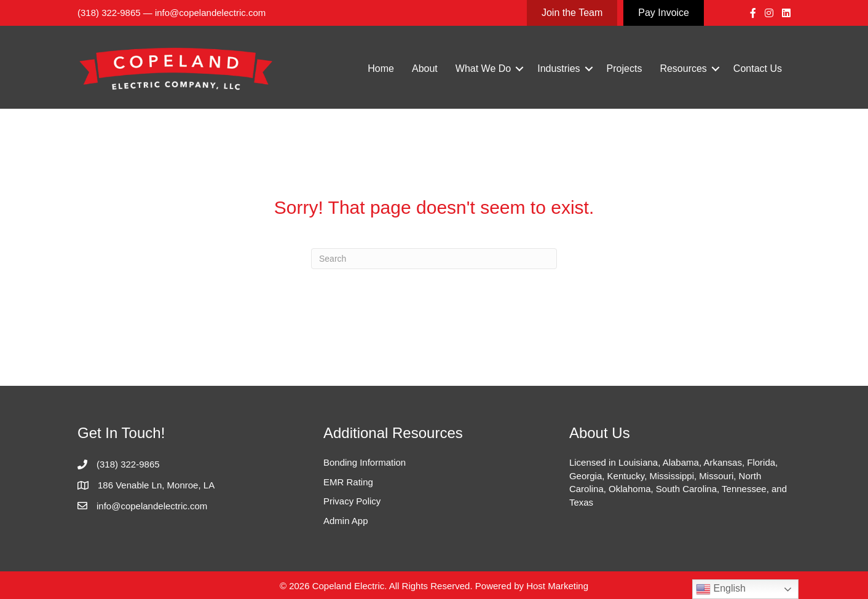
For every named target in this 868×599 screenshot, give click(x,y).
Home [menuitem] (381, 69)
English (721, 589)
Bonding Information (365, 462)
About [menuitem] (425, 69)
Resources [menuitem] (683, 69)
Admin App (346, 521)
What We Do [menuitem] (483, 69)
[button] (519, 69)
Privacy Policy (352, 501)
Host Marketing (557, 586)
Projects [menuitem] (625, 69)
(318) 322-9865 (109, 13)
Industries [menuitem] (558, 69)
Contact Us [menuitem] (758, 69)
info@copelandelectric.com (210, 13)
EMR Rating (348, 482)
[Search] (434, 259)
